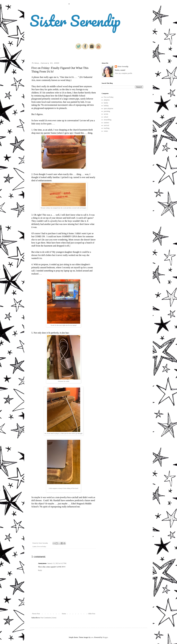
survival (106, 125)
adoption (107, 100)
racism (106, 114)
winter (106, 131)
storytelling (108, 120)
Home (64, 614)
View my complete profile (123, 73)
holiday (106, 106)
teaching (107, 128)
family (106, 103)
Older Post (92, 614)
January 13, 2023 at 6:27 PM (57, 563)
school (106, 117)
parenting (107, 111)
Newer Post (36, 614)
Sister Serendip (75, 21)
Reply (40, 570)
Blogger (105, 637)
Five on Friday (42, 546)
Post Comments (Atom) (48, 618)
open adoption (108, 108)
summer (106, 123)
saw (92, 637)
